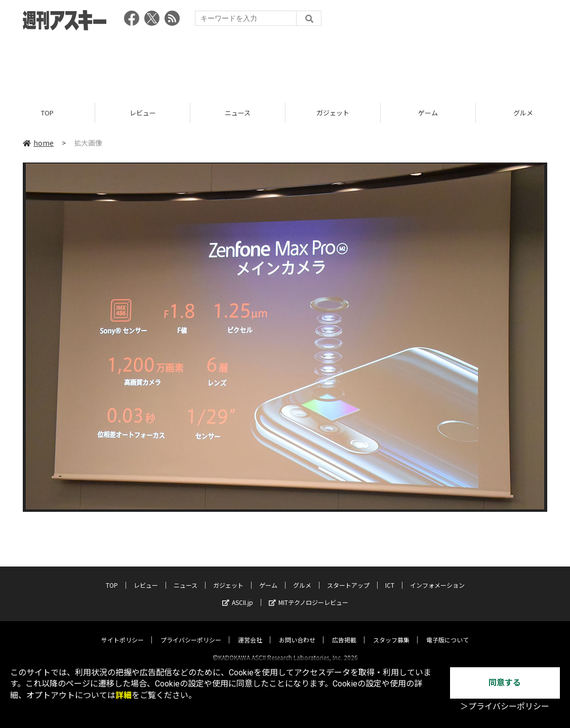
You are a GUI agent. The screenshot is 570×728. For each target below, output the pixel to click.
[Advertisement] (285, 63)
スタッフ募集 (391, 631)
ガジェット (333, 113)
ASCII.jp (238, 593)
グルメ (302, 576)
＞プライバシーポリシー (505, 706)
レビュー (143, 113)
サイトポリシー (123, 631)
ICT (390, 576)
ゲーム (428, 113)
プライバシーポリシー (191, 631)
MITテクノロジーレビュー (309, 593)
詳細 (124, 695)
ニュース (238, 113)
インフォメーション (437, 576)
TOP (47, 113)
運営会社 (250, 631)
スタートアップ (348, 576)
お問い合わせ (297, 631)
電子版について (447, 631)
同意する (505, 683)
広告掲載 (344, 631)
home (38, 143)
